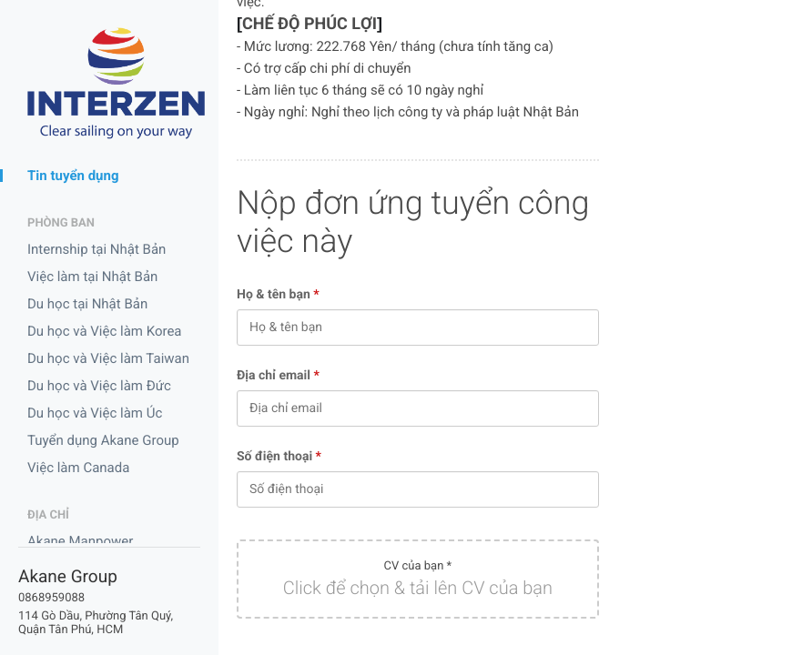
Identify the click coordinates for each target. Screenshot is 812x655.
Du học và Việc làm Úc (95, 413)
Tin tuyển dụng (73, 176)
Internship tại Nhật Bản (96, 249)
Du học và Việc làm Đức (99, 386)
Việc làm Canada (78, 468)
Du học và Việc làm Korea (105, 331)
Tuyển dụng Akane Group (103, 440)
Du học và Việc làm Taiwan (108, 358)
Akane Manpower (80, 541)
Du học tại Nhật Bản (87, 304)
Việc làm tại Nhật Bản (92, 277)
